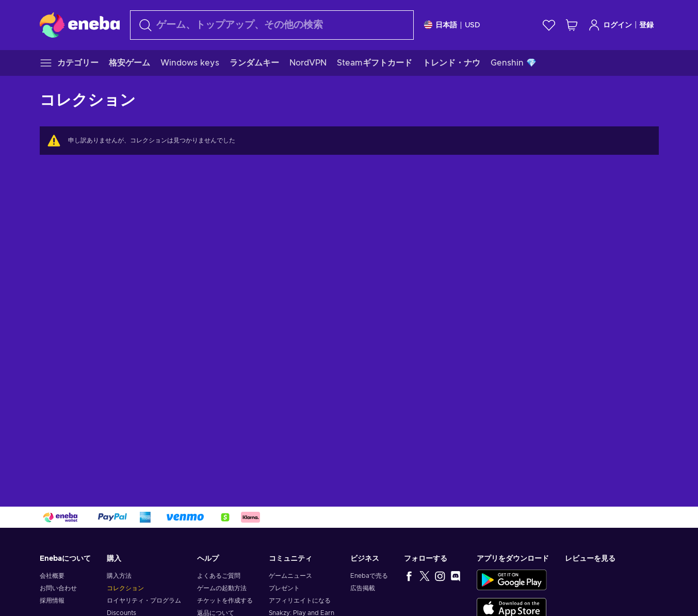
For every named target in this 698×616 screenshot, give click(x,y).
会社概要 (52, 576)
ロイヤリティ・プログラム (144, 601)
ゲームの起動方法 (222, 588)
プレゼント (284, 588)
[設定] (452, 25)
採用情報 (52, 601)
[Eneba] (80, 25)
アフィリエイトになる (300, 601)
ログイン (610, 25)
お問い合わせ (58, 588)
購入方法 (119, 576)
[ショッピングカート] (572, 25)
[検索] (272, 25)
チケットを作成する (225, 601)
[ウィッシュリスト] (549, 25)
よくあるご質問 (219, 576)
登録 (646, 25)
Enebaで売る (369, 576)
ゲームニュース (290, 576)
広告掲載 (363, 588)
